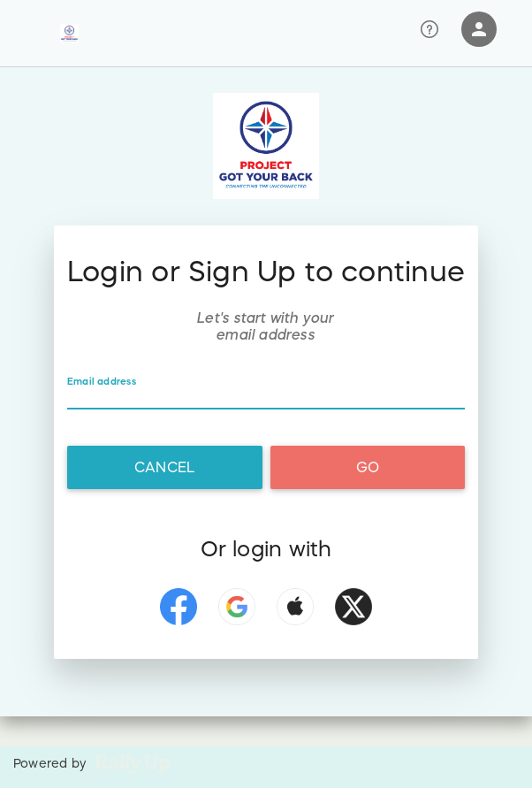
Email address (102, 381)
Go (368, 467)
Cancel (164, 467)
